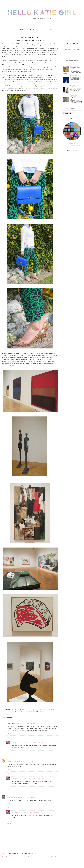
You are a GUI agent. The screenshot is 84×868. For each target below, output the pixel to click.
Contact (61, 30)
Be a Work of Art (75, 86)
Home (22, 30)
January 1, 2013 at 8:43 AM (32, 812)
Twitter (35, 710)
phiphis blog (11, 797)
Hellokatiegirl (16, 743)
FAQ (52, 30)
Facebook (26, 710)
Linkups (42, 30)
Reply (9, 733)
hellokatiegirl (72, 143)
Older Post (55, 857)
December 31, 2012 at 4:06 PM (33, 779)
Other (52, 710)
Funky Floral (74, 76)
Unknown (10, 761)
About (32, 30)
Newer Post (5, 857)
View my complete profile (72, 146)
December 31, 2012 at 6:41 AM (25, 723)
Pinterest (44, 710)
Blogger (75, 150)
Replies (11, 738)
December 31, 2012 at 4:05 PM (33, 743)
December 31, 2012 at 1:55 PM (24, 761)
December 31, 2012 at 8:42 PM (25, 797)
